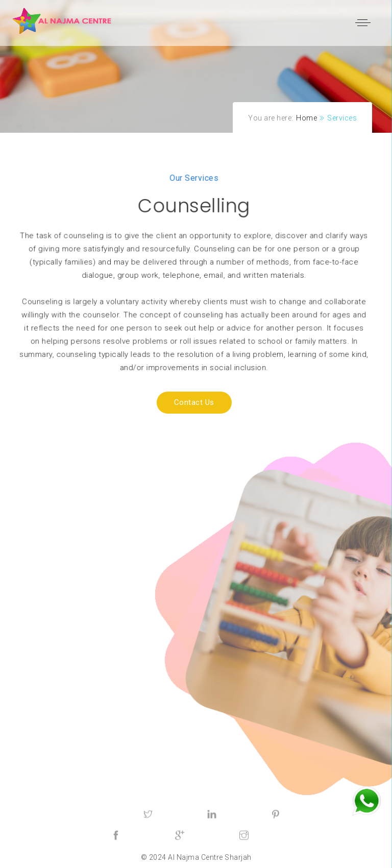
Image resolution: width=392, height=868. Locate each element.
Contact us (179, 403)
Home (307, 118)
